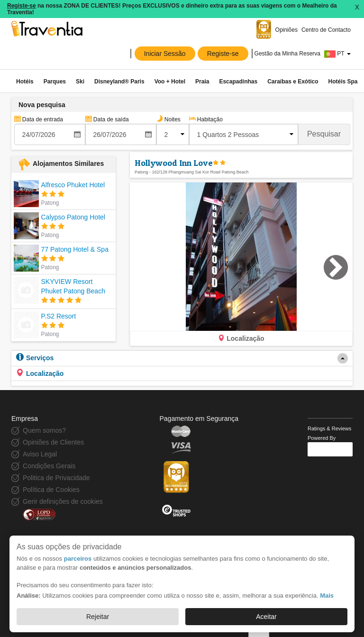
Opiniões (287, 30)
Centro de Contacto (326, 30)
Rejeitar (98, 617)
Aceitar (266, 617)
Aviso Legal (40, 454)
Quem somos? (44, 430)
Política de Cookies (51, 490)
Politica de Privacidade (56, 478)
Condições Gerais (49, 466)
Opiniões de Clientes (53, 442)
